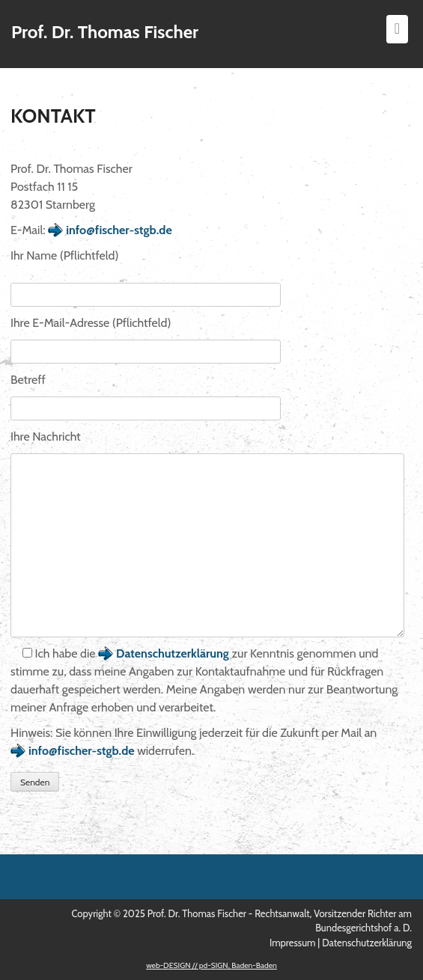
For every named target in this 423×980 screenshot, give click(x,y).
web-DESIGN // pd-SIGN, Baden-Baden (211, 965)
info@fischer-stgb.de (119, 230)
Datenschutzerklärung (173, 653)
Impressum (292, 943)
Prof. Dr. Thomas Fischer (105, 32)
